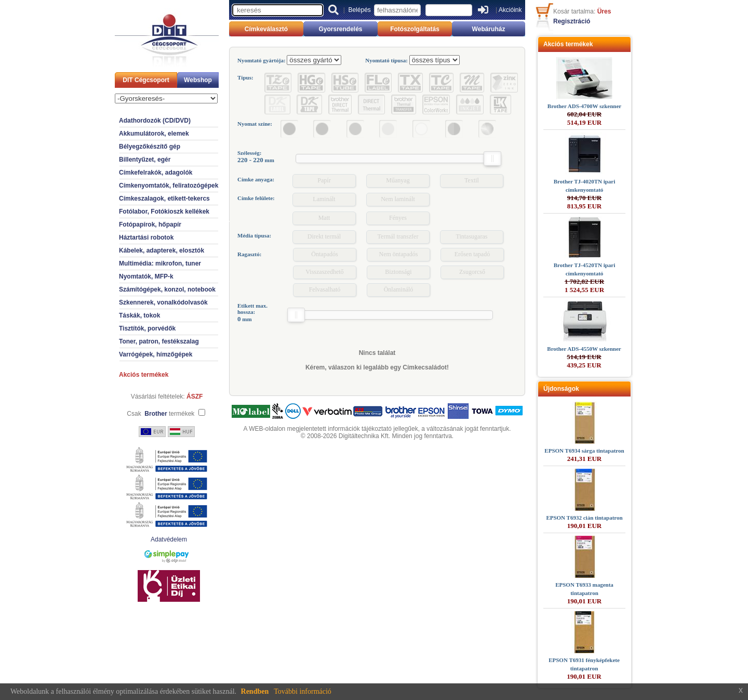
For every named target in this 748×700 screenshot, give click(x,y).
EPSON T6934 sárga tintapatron (584, 451)
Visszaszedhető (324, 272)
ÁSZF (195, 397)
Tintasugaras (472, 236)
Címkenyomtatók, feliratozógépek (169, 186)
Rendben (255, 691)
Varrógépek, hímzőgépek (156, 354)
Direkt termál (324, 236)
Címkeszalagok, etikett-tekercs (164, 199)
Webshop (198, 80)
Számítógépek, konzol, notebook (167, 289)
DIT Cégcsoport (146, 80)
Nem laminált (398, 199)
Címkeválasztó (266, 29)
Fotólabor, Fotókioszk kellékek (164, 212)
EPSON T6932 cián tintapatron (584, 518)
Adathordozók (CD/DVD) (155, 121)
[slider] (492, 159)
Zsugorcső (472, 272)
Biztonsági (398, 272)
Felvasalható (325, 289)
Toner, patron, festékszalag (159, 341)
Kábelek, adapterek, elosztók (162, 250)
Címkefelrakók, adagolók (156, 173)
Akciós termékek (144, 375)
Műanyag (398, 180)
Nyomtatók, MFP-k (146, 276)
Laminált (324, 199)
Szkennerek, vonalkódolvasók (163, 302)
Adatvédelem (169, 539)
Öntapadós (324, 254)
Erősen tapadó (472, 254)
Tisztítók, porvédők (147, 328)
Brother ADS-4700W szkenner (584, 106)
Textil (472, 180)
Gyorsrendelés (340, 29)
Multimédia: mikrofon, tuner (160, 263)
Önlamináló (399, 289)
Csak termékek (161, 414)
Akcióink (510, 10)
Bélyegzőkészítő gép (150, 147)
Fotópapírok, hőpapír (150, 224)
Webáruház (489, 29)
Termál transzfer (398, 236)
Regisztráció (572, 21)
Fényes (398, 218)
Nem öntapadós (399, 254)
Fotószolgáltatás (415, 29)
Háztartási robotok (146, 237)
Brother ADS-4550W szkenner (584, 349)
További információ (303, 691)
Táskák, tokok (139, 315)
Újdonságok (561, 389)
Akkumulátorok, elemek (154, 134)
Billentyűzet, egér (145, 160)
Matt (324, 218)
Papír (324, 180)
